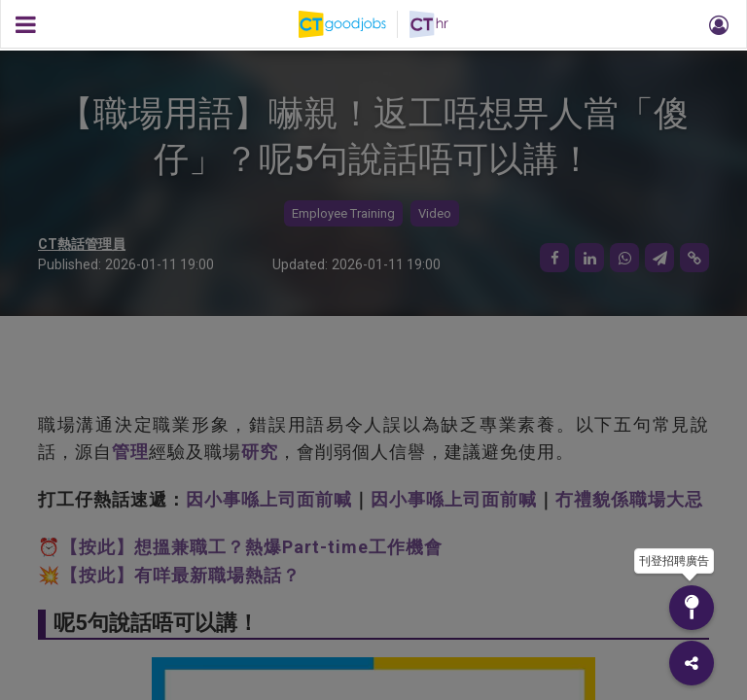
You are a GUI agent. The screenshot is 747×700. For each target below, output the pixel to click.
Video (435, 213)
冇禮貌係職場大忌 (629, 499)
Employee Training (343, 213)
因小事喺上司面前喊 (269, 499)
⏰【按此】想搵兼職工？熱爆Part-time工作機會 (240, 547)
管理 (130, 452)
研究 (260, 452)
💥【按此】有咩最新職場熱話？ (169, 575)
